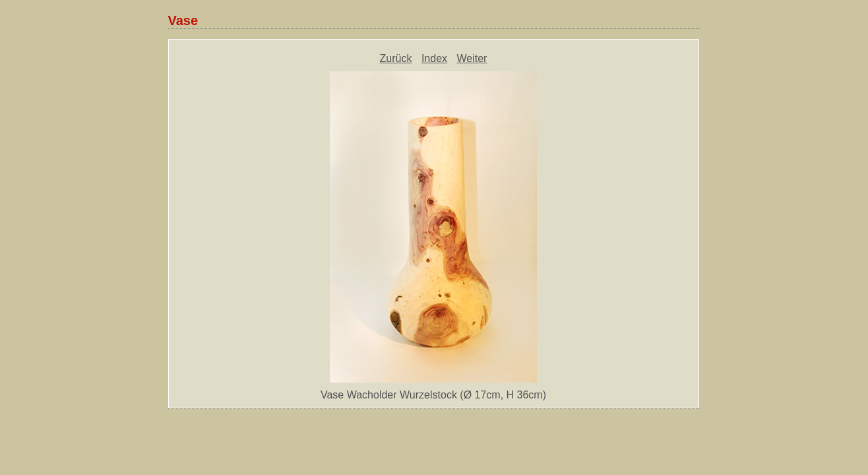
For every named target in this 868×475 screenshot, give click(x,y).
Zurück (396, 58)
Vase (183, 20)
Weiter (472, 58)
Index (434, 58)
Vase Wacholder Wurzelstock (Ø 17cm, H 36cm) (433, 395)
